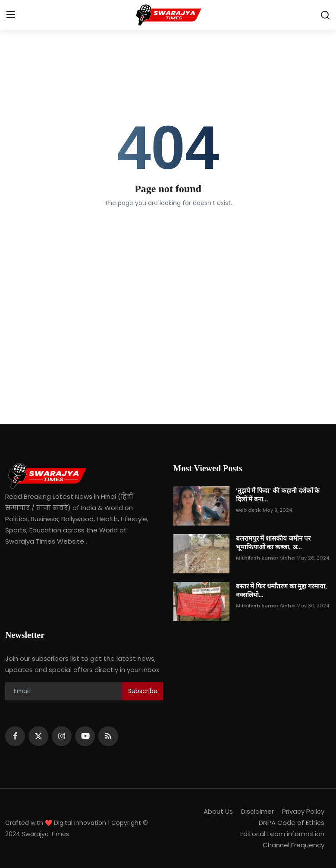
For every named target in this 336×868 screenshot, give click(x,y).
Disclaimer (257, 811)
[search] (325, 15)
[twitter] (38, 736)
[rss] (108, 736)
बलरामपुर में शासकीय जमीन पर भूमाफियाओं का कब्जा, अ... (273, 543)
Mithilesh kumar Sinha (265, 558)
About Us (218, 811)
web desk (248, 510)
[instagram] (62, 736)
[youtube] (85, 736)
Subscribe (143, 691)
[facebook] (15, 736)
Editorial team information (282, 834)
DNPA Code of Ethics (292, 823)
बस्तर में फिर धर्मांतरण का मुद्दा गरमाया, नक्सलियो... (281, 591)
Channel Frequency (294, 845)
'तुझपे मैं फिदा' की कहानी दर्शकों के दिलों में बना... (278, 495)
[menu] (11, 15)
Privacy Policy (303, 811)
